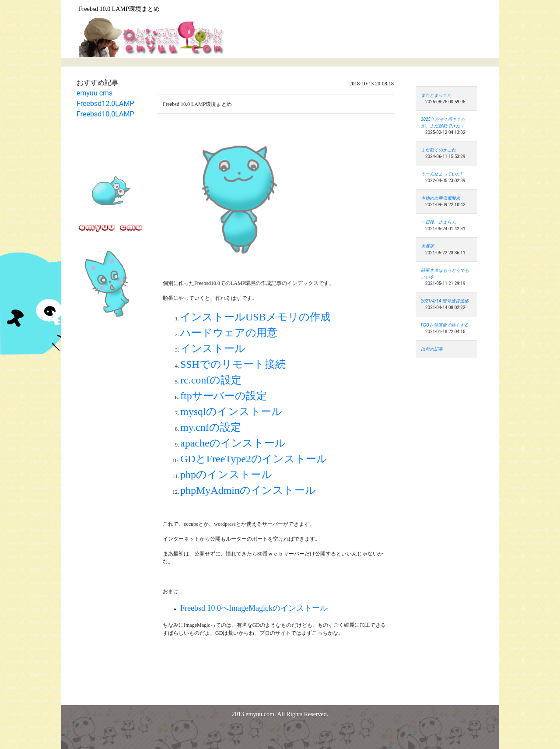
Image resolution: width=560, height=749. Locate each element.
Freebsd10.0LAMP (105, 114)
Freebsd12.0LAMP (105, 104)
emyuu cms (94, 93)
